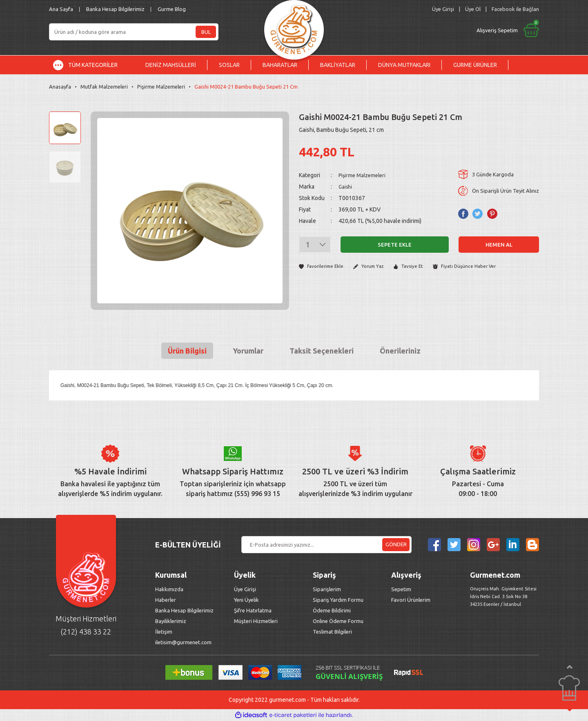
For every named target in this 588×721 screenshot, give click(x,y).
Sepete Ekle (395, 245)
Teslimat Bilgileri (333, 632)
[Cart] (440, 30)
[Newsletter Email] (326, 545)
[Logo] (294, 28)
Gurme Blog (172, 9)
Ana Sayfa (61, 9)
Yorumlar (248, 351)
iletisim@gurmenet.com (183, 642)
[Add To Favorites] (323, 267)
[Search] (134, 32)
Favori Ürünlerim (411, 600)
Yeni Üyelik (246, 600)
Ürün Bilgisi (187, 351)
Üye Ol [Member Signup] (473, 9)
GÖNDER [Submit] (396, 544)
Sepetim (401, 589)
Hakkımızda (169, 589)
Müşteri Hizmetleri (256, 621)
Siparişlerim (327, 589)
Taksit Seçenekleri (322, 351)
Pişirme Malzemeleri (364, 175)
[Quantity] (315, 245)
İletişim (164, 632)
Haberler (166, 600)
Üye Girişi (245, 589)
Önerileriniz (400, 351)
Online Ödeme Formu (338, 621)
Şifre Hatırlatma (253, 610)
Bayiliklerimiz (171, 621)
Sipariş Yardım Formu (338, 600)
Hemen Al (499, 245)
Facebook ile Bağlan (515, 9)
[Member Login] (443, 9)
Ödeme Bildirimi (332, 610)
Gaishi (346, 187)
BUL (206, 32)
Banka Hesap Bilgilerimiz (115, 9)
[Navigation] (91, 65)
